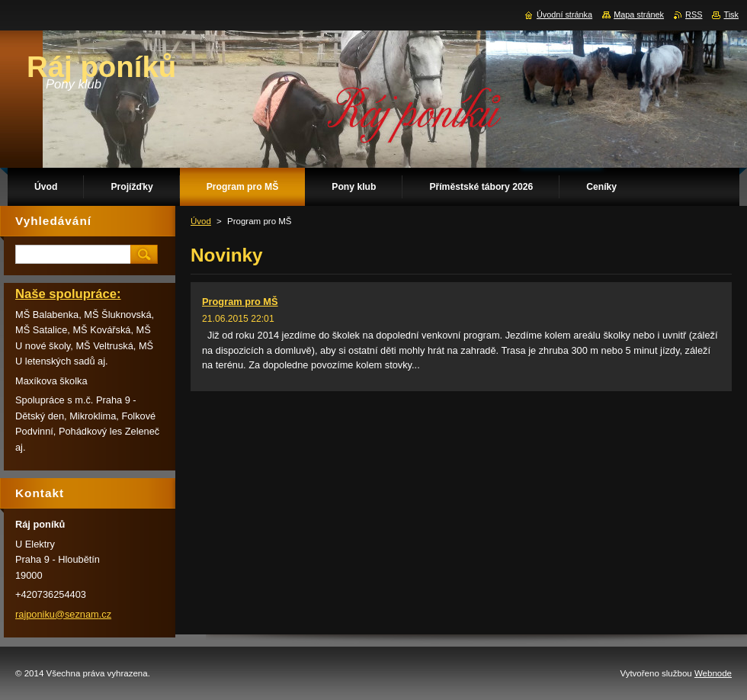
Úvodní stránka (564, 14)
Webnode (713, 673)
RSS (694, 14)
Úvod (201, 221)
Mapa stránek (639, 14)
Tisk (731, 14)
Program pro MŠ (240, 302)
